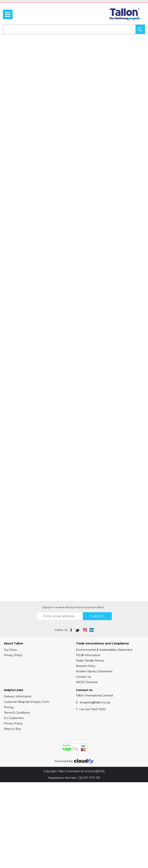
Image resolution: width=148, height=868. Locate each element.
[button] (140, 29)
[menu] (8, 14)
